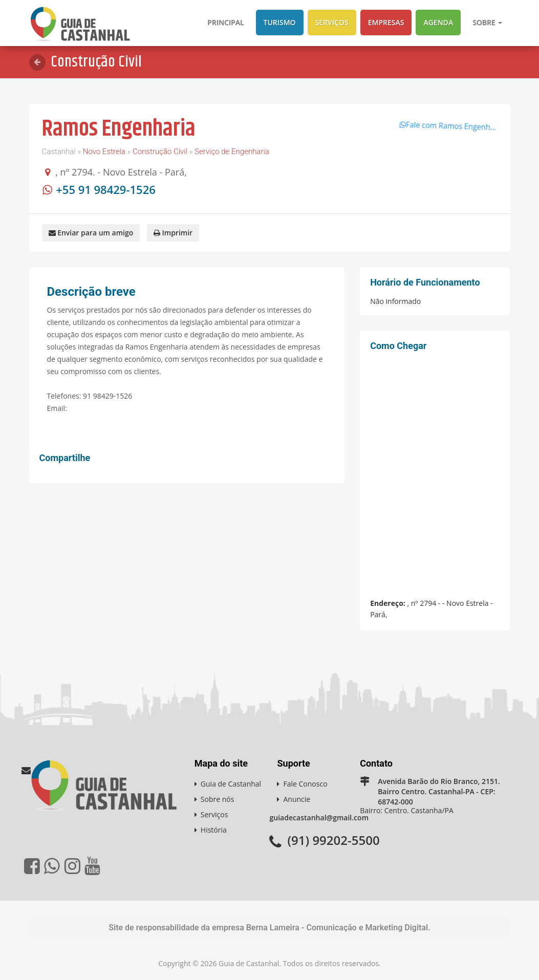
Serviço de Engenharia (232, 151)
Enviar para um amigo (91, 233)
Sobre (487, 22)
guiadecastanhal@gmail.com (319, 817)
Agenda (438, 22)
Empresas (386, 22)
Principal (225, 22)
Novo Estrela (104, 151)
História (214, 829)
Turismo (280, 22)
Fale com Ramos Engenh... (442, 121)
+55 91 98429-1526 (106, 189)
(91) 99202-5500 (333, 840)
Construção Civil (160, 151)
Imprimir (173, 233)
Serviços (332, 22)
